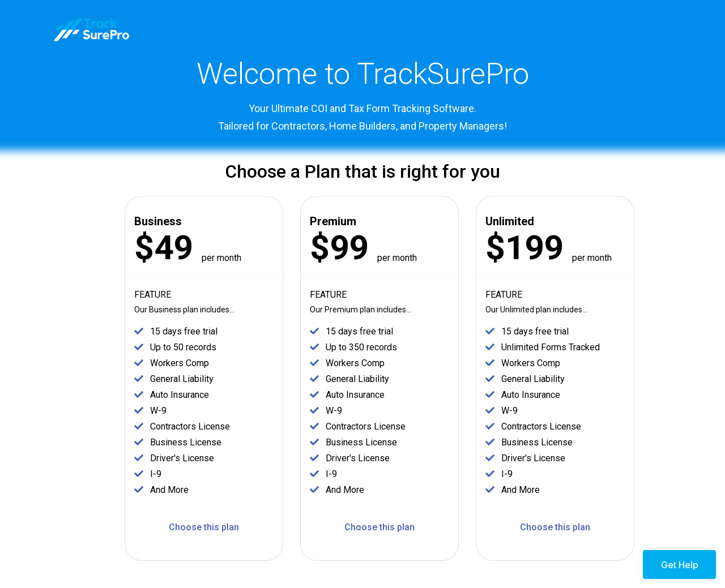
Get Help (680, 565)
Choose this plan (204, 527)
